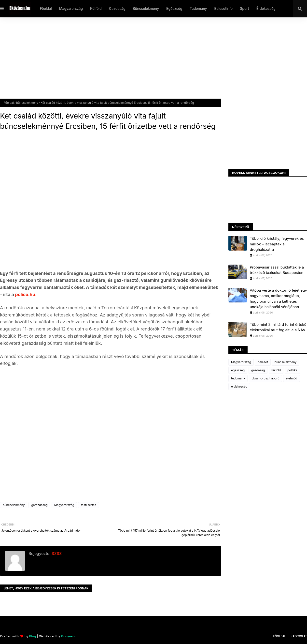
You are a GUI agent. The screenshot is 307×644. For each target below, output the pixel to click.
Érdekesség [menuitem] (266, 8)
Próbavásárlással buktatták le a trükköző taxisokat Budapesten (277, 270)
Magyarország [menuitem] (71, 8)
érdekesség (239, 386)
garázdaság (39, 505)
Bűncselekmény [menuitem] (146, 8)
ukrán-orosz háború (265, 378)
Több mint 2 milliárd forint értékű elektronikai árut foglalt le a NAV (278, 327)
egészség (238, 370)
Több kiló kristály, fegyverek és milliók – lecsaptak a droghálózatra (277, 244)
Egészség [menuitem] (174, 8)
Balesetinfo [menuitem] (223, 8)
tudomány (238, 378)
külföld (276, 370)
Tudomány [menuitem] (198, 8)
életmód (292, 378)
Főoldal (9, 103)
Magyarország (64, 505)
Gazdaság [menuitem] (117, 8)
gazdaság (258, 370)
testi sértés (89, 505)
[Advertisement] (147, 62)
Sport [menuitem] (244, 8)
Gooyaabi (68, 636)
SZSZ (56, 554)
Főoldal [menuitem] (46, 8)
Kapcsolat (299, 636)
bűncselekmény (27, 103)
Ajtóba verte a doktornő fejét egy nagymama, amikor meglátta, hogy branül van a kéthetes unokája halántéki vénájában (278, 299)
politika (292, 370)
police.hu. (25, 294)
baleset (263, 362)
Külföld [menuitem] (96, 8)
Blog (33, 636)
